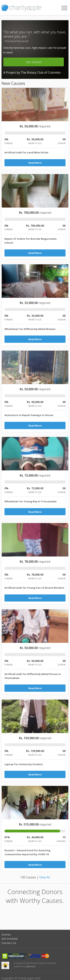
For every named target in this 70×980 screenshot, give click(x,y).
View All (45, 877)
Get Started (34, 62)
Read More (35, 163)
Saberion (31, 966)
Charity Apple (35, 8)
